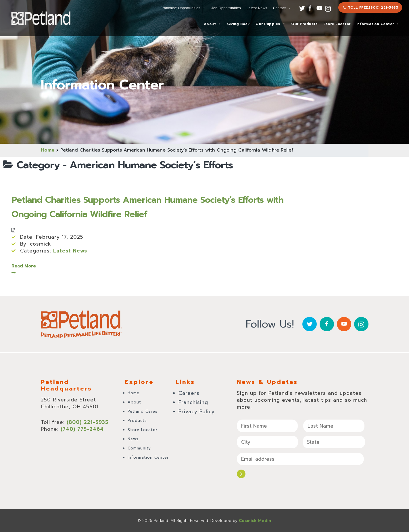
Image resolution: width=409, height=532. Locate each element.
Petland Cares (143, 411)
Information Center (378, 24)
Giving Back (239, 24)
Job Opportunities (226, 8)
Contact (282, 8)
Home (48, 150)
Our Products (304, 24)
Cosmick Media (255, 520)
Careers (189, 393)
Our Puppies (270, 24)
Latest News (257, 8)
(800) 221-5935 (383, 7)
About (212, 24)
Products (137, 421)
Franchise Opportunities (183, 8)
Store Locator (337, 24)
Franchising (193, 402)
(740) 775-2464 (82, 429)
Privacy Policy (197, 412)
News (133, 439)
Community (139, 448)
